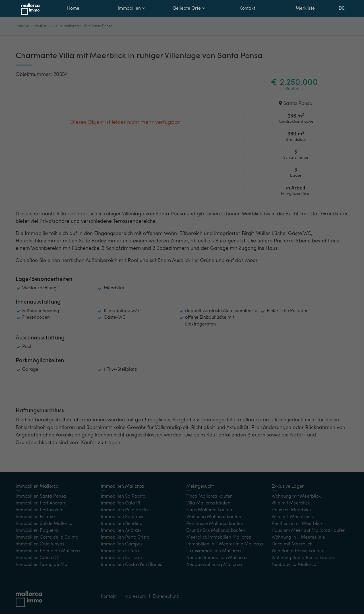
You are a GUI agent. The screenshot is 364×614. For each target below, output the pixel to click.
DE (342, 9)
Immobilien (131, 8)
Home (73, 9)
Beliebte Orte (189, 8)
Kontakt (247, 9)
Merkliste (305, 9)
